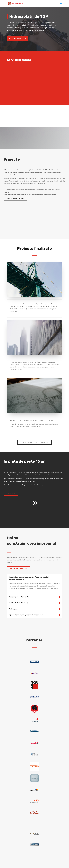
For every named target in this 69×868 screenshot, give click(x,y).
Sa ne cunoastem (19, 569)
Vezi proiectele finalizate (34, 442)
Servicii (11, 493)
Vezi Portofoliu (18, 39)
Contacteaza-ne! (15, 198)
